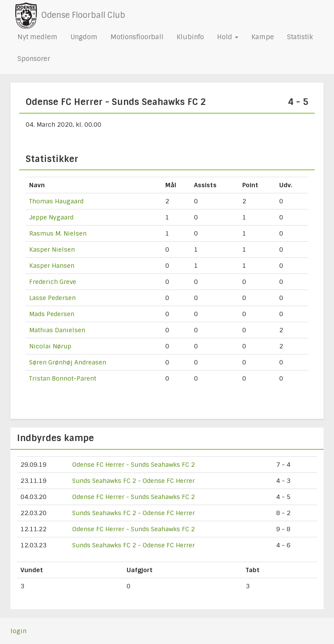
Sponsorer (34, 59)
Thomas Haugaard (56, 201)
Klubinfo (190, 37)
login (18, 631)
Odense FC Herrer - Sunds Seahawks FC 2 (134, 465)
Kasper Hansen (52, 266)
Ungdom (84, 37)
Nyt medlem (37, 37)
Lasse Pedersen (52, 298)
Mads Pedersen (52, 314)
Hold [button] (228, 37)
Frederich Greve (53, 282)
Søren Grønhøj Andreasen (68, 362)
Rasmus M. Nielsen (58, 233)
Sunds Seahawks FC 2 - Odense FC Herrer (134, 481)
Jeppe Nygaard (51, 217)
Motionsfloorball (137, 37)
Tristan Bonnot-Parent (63, 378)
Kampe (263, 37)
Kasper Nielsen (52, 250)
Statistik (300, 37)
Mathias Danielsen (57, 330)
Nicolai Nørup (50, 346)
